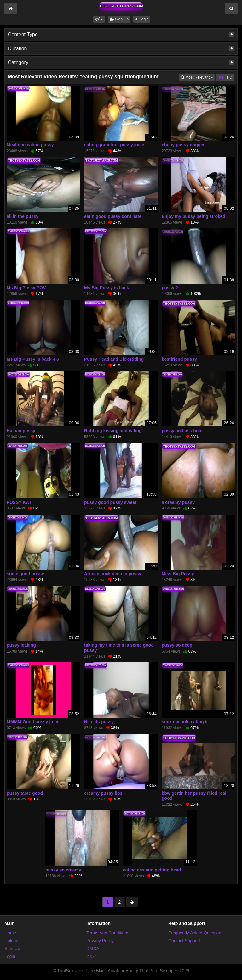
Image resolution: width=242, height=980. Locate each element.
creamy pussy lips (103, 793)
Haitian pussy (21, 431)
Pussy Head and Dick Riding (114, 359)
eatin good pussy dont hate (113, 216)
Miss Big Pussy (178, 574)
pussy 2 (170, 288)
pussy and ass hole (182, 431)
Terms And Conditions (108, 933)
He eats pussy (99, 722)
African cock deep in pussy (113, 574)
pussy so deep (177, 645)
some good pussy (25, 574)
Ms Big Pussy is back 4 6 (33, 359)
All (221, 77)
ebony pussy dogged (184, 145)
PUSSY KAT (19, 502)
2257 (91, 956)
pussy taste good (25, 793)
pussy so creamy (63, 870)
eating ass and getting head (152, 870)
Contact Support (184, 941)
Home (10, 933)
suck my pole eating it (185, 722)
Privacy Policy (100, 941)
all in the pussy (23, 216)
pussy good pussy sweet (110, 502)
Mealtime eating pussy (30, 145)
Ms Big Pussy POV (26, 288)
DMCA (93, 949)
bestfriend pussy (179, 359)
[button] (99, 19)
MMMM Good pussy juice (33, 722)
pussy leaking (21, 645)
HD (230, 77)
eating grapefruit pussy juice (114, 145)
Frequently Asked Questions (196, 933)
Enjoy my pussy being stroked (193, 216)
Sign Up (119, 19)
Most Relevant (198, 77)
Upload (11, 941)
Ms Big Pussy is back (107, 288)
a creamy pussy (178, 502)
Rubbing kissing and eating (113, 431)
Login (142, 19)
